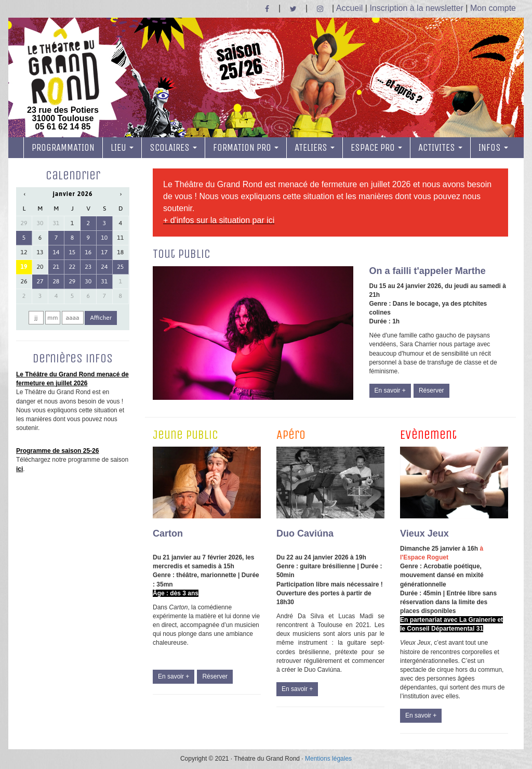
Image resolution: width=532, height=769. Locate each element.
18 (120, 252)
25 (120, 267)
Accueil (350, 8)
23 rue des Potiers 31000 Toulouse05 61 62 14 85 (63, 80)
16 (88, 252)
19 (24, 267)
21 (56, 267)
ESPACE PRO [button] (376, 148)
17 (104, 252)
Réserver (431, 390)
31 (56, 223)
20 (40, 267)
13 (40, 252)
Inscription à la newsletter (416, 8)
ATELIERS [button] (315, 148)
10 (104, 238)
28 (56, 281)
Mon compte (493, 8)
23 (88, 267)
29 (24, 223)
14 (56, 252)
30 (40, 223)
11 (120, 238)
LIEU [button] (122, 148)
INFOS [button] (493, 148)
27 (40, 281)
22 (72, 267)
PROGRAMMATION (63, 148)
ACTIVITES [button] (440, 148)
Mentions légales (328, 759)
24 (104, 267)
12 (24, 252)
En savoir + (390, 390)
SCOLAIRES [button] (173, 148)
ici (19, 469)
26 (24, 281)
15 (72, 252)
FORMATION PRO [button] (246, 148)
